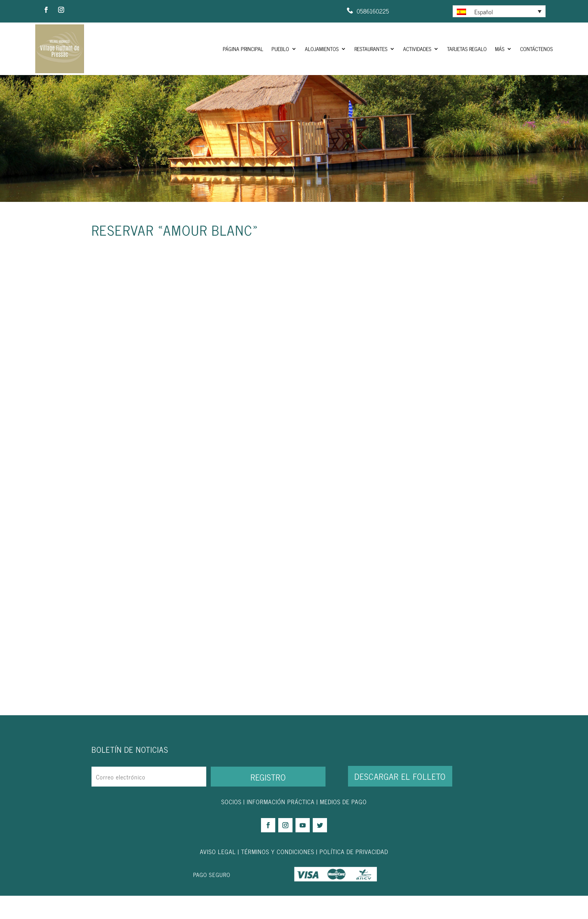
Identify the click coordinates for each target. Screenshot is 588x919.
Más (500, 49)
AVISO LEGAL (218, 874)
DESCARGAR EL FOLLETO (400, 799)
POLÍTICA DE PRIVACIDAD (354, 874)
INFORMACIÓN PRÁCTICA (281, 825)
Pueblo (280, 49)
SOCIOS (231, 825)
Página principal (243, 49)
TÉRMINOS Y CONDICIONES (278, 874)
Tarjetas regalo (467, 49)
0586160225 (373, 11)
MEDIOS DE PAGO (343, 825)
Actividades (417, 49)
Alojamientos (322, 49)
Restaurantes (371, 49)
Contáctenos (536, 49)
